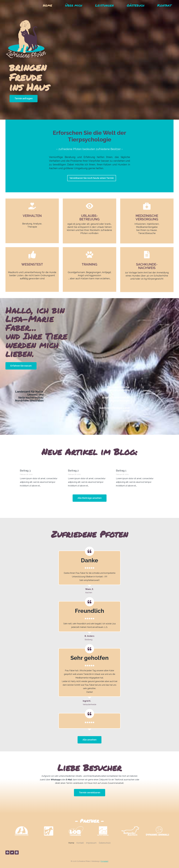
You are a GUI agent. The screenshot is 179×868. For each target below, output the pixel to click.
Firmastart (104, 861)
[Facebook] (7, 852)
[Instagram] (17, 852)
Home (48, 5)
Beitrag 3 (25, 471)
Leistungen (104, 5)
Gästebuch (136, 5)
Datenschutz (105, 843)
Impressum (91, 843)
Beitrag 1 (121, 471)
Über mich (74, 5)
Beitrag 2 (73, 471)
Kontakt (164, 5)
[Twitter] (12, 852)
